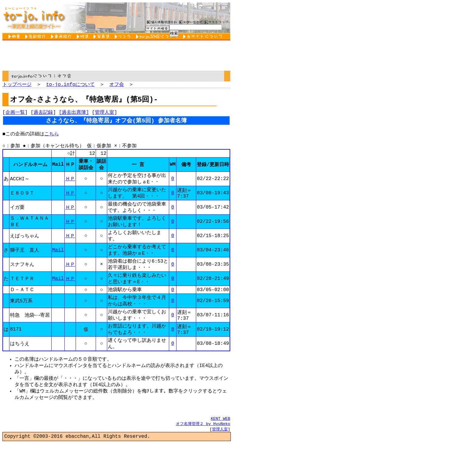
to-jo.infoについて (70, 85)
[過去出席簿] (74, 114)
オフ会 (117, 85)
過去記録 (43, 114)
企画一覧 (15, 114)
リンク (124, 37)
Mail (58, 265)
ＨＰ (70, 187)
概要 (15, 37)
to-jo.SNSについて (158, 37)
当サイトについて (204, 37)
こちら (52, 138)
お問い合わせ (190, 22)
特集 (84, 37)
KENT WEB (221, 449)
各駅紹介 (37, 37)
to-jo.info (34, 18)
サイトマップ (217, 22)
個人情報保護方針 (161, 22)
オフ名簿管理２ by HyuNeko (203, 454)
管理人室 (104, 114)
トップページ (17, 85)
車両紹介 (62, 37)
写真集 (103, 37)
